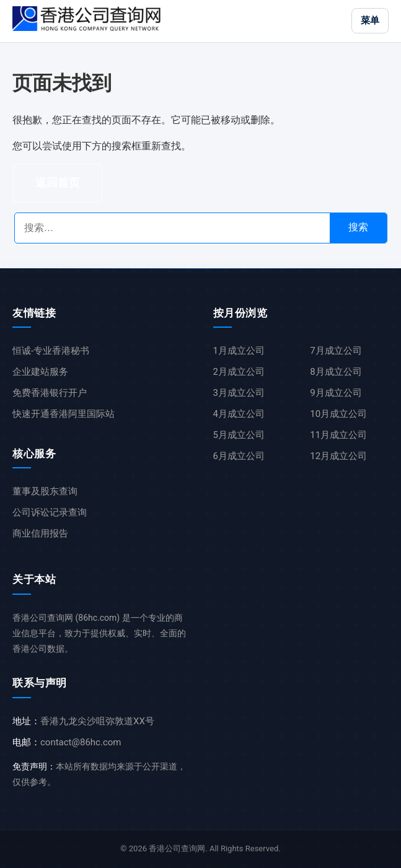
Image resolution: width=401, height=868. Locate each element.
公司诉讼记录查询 (50, 512)
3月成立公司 (239, 393)
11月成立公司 (338, 435)
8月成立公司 (336, 372)
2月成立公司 (239, 372)
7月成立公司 (336, 351)
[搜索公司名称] (172, 228)
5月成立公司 (239, 435)
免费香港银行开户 (50, 393)
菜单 (370, 20)
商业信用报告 (40, 533)
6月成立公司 (239, 456)
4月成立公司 (239, 414)
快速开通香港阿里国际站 (64, 414)
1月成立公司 (239, 351)
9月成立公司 (336, 393)
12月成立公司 (338, 456)
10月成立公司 (338, 414)
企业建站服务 (40, 372)
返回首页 (58, 183)
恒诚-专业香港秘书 (51, 351)
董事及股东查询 (45, 491)
